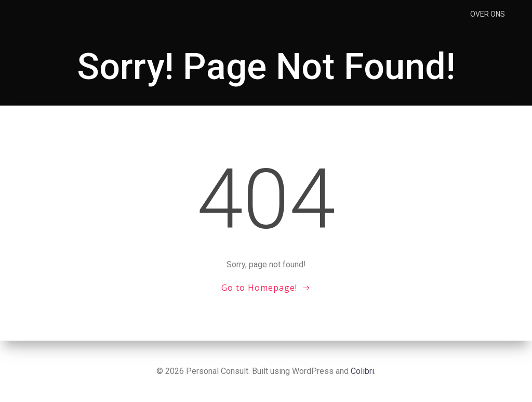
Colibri (362, 371)
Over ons (488, 14)
